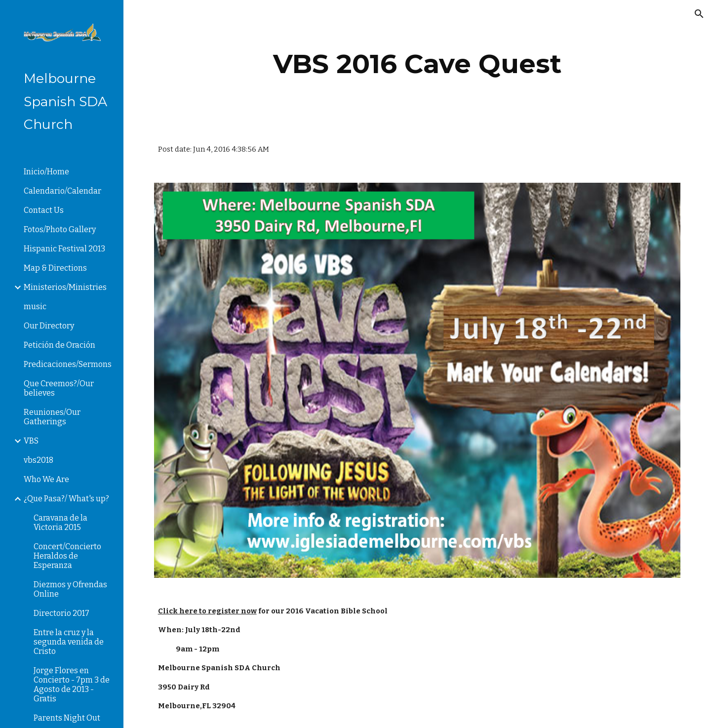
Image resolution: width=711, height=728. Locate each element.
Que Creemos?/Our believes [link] (59, 388)
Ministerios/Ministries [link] (65, 287)
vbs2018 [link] (39, 460)
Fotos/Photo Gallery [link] (60, 229)
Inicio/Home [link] (46, 172)
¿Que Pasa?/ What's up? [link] (66, 499)
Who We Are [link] (46, 479)
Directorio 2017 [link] (61, 613)
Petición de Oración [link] (59, 345)
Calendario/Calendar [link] (62, 191)
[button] (699, 14)
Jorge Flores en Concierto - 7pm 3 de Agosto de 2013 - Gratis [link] (72, 685)
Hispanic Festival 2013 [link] (64, 249)
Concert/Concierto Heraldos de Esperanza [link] (67, 556)
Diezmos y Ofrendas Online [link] (70, 589)
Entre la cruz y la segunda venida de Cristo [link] (69, 642)
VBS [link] (31, 441)
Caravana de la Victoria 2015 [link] (60, 523)
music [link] (35, 306)
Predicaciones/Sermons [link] (68, 364)
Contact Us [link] (44, 210)
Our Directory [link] (49, 326)
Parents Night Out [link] (67, 718)
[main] (417, 64)
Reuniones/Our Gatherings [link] (52, 417)
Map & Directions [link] (55, 268)
